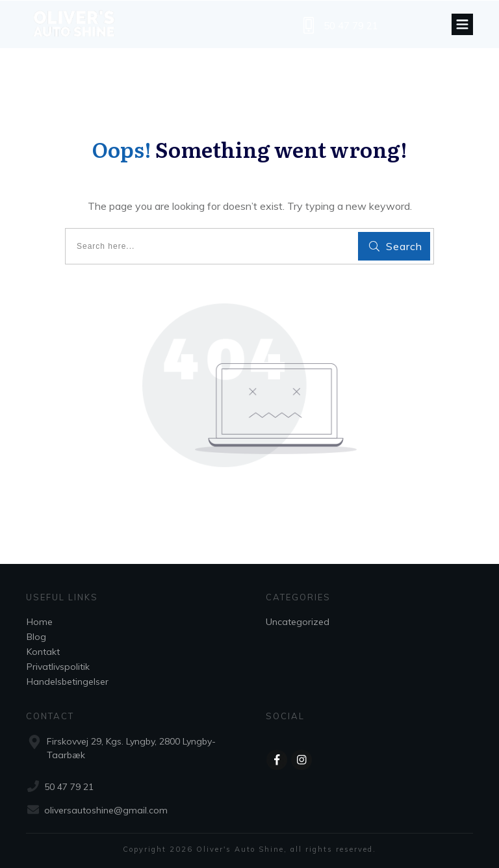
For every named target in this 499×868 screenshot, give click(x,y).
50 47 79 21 (351, 26)
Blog (36, 637)
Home (40, 622)
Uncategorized (298, 622)
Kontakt (43, 652)
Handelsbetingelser (68, 682)
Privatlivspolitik (58, 667)
